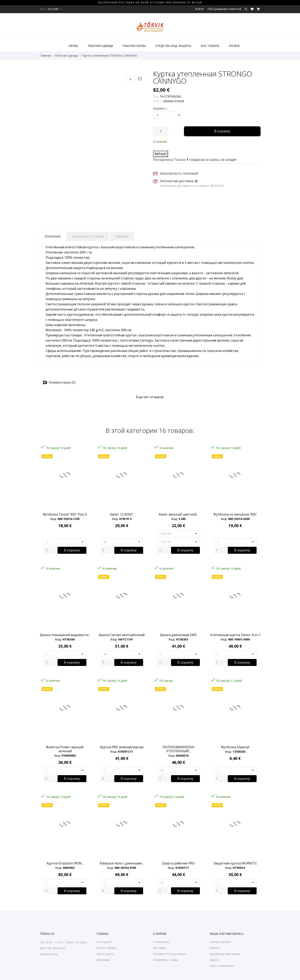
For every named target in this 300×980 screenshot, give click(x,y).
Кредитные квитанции (225, 954)
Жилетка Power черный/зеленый (65, 749)
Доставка (160, 948)
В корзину (222, 131)
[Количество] (161, 131)
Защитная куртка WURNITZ (235, 863)
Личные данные (220, 942)
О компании (161, 942)
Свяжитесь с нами (165, 960)
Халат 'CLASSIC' (122, 514)
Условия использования (170, 954)
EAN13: (158, 101)
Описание (53, 236)
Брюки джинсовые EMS (178, 635)
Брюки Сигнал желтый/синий (122, 635)
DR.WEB (234, 46)
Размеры (122, 236)
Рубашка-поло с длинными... (122, 863)
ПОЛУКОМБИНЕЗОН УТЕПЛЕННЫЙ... (178, 749)
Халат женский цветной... (178, 514)
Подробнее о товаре (88, 236)
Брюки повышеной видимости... (65, 635)
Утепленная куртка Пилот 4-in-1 (235, 635)
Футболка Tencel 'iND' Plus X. (65, 514)
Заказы (215, 948)
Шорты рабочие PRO (178, 863)
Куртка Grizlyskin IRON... (65, 863)
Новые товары (106, 948)
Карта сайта (105, 954)
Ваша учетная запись (227, 934)
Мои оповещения (222, 966)
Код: (156, 96)
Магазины (103, 960)
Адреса (215, 960)
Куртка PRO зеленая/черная (122, 747)
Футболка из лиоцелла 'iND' (235, 514)
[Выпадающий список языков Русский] (55, 9)
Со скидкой (104, 942)
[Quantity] (50, 550)
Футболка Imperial (235, 747)
